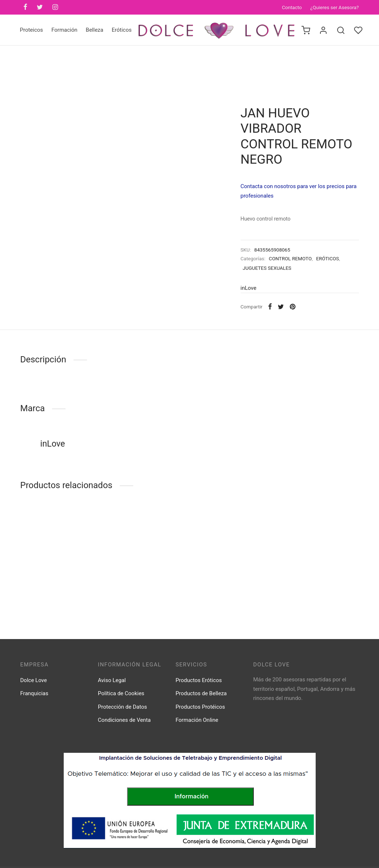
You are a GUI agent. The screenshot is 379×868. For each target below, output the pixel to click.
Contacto (292, 7)
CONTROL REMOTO (290, 258)
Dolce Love (34, 680)
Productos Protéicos (200, 707)
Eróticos (122, 30)
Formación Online (197, 720)
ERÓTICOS (327, 258)
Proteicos (32, 30)
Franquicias (34, 693)
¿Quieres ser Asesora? (334, 7)
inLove (249, 288)
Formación (64, 30)
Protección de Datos (123, 707)
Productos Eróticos (199, 680)
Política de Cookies (121, 693)
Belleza (95, 30)
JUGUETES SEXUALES (267, 268)
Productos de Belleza (201, 693)
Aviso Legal (112, 680)
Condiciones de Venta (124, 720)
